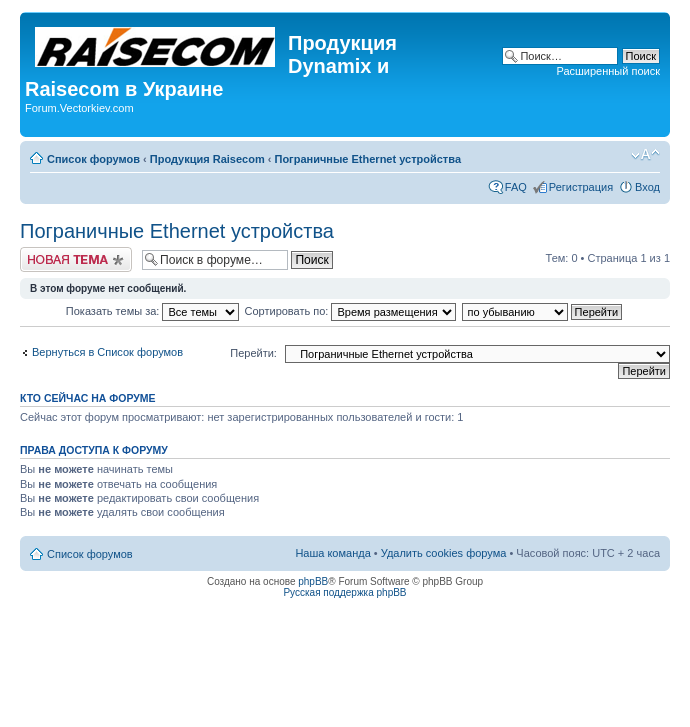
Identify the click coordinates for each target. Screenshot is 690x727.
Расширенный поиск (608, 71)
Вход (647, 187)
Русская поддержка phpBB (344, 592)
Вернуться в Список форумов (107, 352)
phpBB (313, 581)
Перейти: (253, 353)
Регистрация (581, 187)
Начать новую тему (76, 259)
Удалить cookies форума (444, 553)
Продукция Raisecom (207, 159)
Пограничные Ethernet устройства (367, 159)
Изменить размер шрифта (645, 155)
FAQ (516, 187)
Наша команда (332, 553)
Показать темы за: (153, 311)
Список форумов (93, 159)
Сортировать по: (351, 311)
